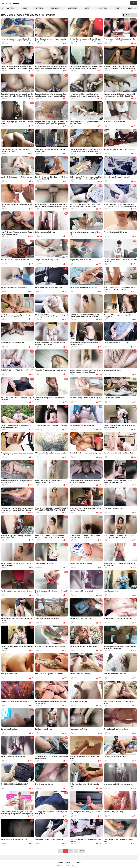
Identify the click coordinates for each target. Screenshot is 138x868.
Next (82, 851)
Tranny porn (102, 8)
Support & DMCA (64, 862)
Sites (87, 8)
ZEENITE (118, 8)
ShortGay (10, 3)
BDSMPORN (132, 8)
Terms (78, 862)
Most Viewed (55, 8)
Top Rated (39, 8)
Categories (73, 8)
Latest (24, 8)
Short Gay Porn (8, 8)
